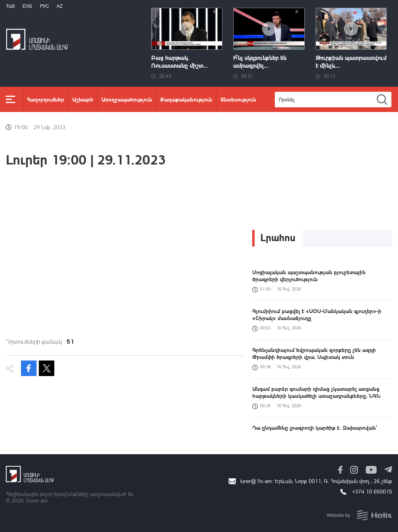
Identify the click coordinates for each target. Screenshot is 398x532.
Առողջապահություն (127, 99)
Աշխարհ (83, 99)
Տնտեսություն (238, 99)
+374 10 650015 (372, 491)
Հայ (10, 6)
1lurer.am (36, 500)
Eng (27, 6)
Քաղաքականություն (186, 99)
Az (60, 6)
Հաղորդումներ (45, 99)
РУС (45, 6)
